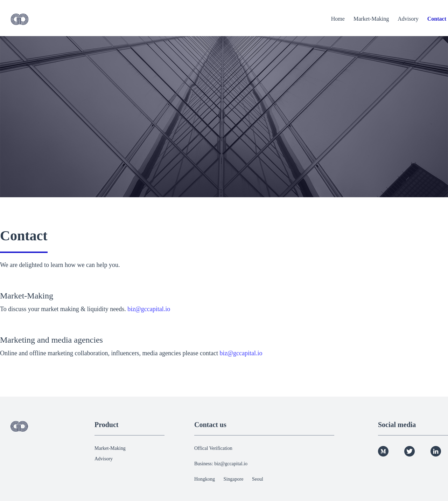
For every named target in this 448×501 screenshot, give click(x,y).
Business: (204, 464)
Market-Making (371, 19)
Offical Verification (213, 448)
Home (338, 19)
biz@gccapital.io (149, 309)
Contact (437, 19)
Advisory (408, 19)
